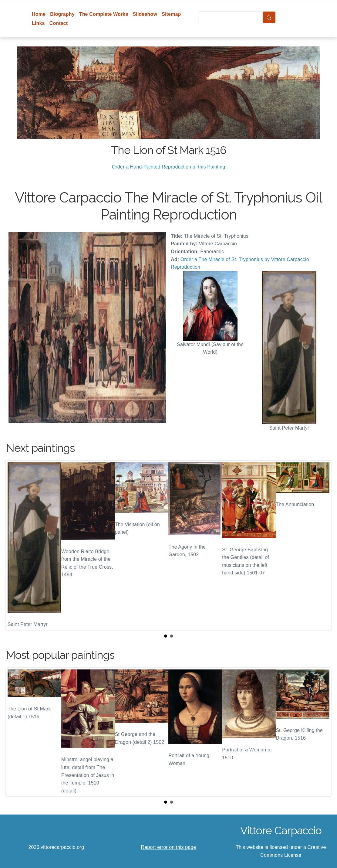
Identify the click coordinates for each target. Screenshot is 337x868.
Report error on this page (169, 847)
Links (38, 23)
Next (322, 546)
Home (39, 14)
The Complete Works (104, 14)
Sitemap (171, 14)
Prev (15, 546)
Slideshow (145, 14)
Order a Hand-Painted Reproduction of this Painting (169, 167)
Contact (59, 23)
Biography (62, 14)
